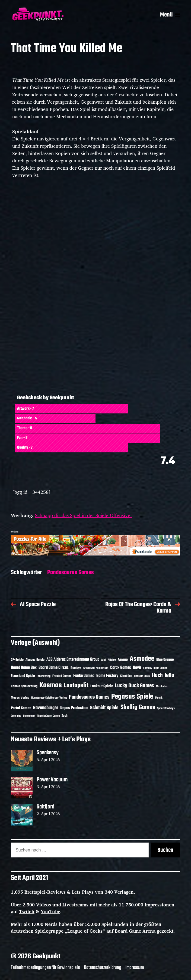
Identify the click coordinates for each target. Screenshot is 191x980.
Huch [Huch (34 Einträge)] (157, 675)
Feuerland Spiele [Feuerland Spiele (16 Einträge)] (23, 676)
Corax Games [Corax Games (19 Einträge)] (121, 668)
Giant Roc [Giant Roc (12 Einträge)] (126, 676)
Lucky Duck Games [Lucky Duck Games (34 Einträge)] (135, 686)
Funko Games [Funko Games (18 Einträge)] (84, 676)
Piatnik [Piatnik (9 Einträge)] (159, 698)
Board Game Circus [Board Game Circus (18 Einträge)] (54, 668)
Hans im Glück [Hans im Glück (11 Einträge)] (142, 676)
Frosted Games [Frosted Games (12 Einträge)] (62, 676)
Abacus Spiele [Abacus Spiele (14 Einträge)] (35, 660)
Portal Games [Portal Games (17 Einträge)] (21, 708)
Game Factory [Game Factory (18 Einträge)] (107, 676)
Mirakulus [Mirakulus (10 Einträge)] (162, 686)
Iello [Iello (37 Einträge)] (169, 675)
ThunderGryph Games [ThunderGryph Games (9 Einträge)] (48, 716)
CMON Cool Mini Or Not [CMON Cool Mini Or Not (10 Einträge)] (96, 668)
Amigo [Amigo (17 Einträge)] (123, 660)
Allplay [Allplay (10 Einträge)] (112, 660)
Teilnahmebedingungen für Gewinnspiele (45, 968)
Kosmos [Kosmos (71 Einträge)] (51, 685)
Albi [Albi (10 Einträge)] (104, 660)
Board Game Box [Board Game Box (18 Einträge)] (24, 668)
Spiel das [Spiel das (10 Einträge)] (16, 716)
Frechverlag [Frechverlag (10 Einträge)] (44, 676)
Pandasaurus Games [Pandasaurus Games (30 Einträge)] (89, 697)
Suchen (165, 850)
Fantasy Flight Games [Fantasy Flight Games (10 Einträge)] (155, 668)
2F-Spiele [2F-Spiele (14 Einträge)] (17, 660)
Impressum (135, 968)
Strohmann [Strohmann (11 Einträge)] (29, 716)
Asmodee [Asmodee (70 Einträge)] (142, 659)
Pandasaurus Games (71, 573)
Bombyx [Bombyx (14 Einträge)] (76, 668)
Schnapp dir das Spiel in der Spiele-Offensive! (83, 515)
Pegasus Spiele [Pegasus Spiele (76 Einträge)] (132, 697)
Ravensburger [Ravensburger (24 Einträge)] (46, 708)
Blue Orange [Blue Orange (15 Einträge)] (165, 660)
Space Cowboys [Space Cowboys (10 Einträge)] (166, 708)
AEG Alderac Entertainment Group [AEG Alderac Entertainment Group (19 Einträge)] (73, 660)
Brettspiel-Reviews (45, 892)
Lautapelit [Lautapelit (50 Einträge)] (76, 686)
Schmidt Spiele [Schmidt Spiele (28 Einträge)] (104, 708)
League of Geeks (85, 931)
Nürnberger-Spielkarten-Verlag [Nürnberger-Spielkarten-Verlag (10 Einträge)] (49, 698)
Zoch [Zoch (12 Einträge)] (65, 716)
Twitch (27, 911)
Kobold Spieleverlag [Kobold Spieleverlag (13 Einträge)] (24, 686)
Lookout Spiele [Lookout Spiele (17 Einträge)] (102, 686)
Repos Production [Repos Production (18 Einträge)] (74, 708)
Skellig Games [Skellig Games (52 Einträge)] (138, 707)
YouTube (50, 911)
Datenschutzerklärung (102, 968)
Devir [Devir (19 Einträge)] (137, 668)
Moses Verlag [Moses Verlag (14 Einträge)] (20, 698)
